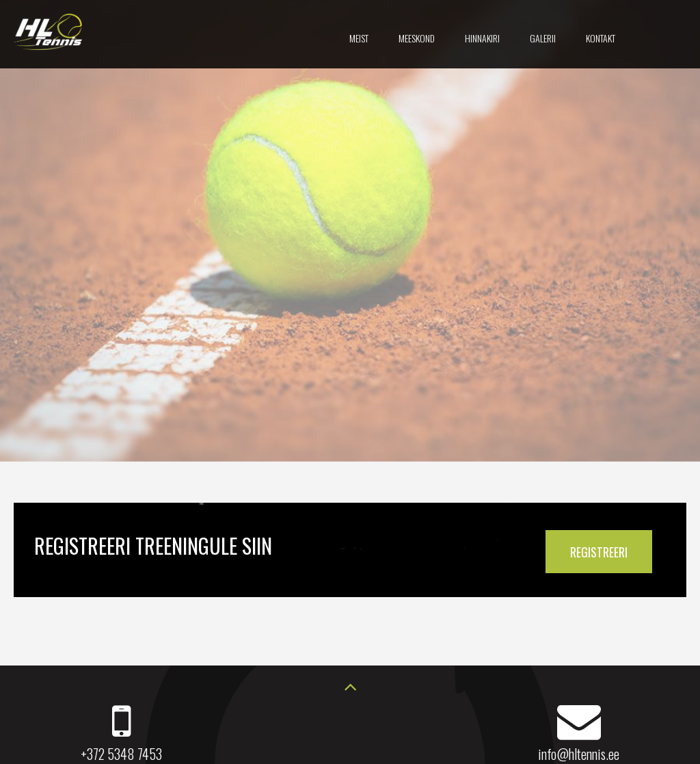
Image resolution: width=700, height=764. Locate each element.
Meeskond (417, 38)
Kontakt (601, 38)
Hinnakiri (482, 38)
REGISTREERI (599, 552)
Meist (359, 38)
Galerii (543, 38)
